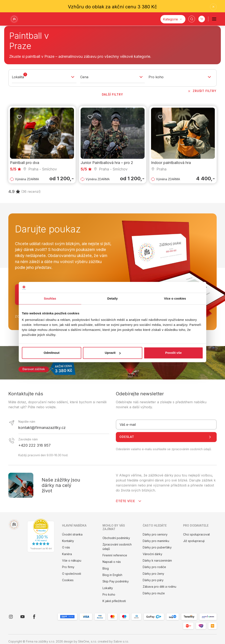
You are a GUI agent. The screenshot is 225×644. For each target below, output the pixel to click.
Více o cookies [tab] (175, 298)
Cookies (68, 580)
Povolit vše (173, 353)
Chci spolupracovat (196, 534)
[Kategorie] (173, 19)
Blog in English (112, 575)
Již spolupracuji (194, 541)
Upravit (113, 353)
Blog (106, 568)
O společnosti (72, 574)
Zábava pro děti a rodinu (159, 587)
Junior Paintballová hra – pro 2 (107, 163)
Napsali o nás (112, 562)
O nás (66, 547)
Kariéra (67, 554)
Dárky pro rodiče (154, 567)
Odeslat (166, 437)
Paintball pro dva (25, 163)
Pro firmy (68, 567)
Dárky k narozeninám (157, 561)
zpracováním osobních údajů (191, 449)
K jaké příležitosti (114, 601)
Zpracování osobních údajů (117, 547)
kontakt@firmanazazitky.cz (42, 428)
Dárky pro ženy (153, 574)
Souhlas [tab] (50, 298)
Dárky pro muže (154, 593)
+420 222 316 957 (34, 445)
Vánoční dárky (152, 554)
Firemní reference (115, 555)
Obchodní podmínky (116, 538)
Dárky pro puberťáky (157, 547)
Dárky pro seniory (155, 534)
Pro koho (109, 595)
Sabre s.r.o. (121, 641)
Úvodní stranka (72, 534)
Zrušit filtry (202, 91)
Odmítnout (52, 353)
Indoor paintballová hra (171, 163)
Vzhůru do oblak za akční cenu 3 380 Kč (112, 7)
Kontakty (68, 541)
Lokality (108, 588)
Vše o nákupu (72, 561)
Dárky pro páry (153, 580)
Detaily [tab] (112, 298)
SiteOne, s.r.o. (87, 641)
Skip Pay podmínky (116, 581)
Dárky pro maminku (156, 541)
